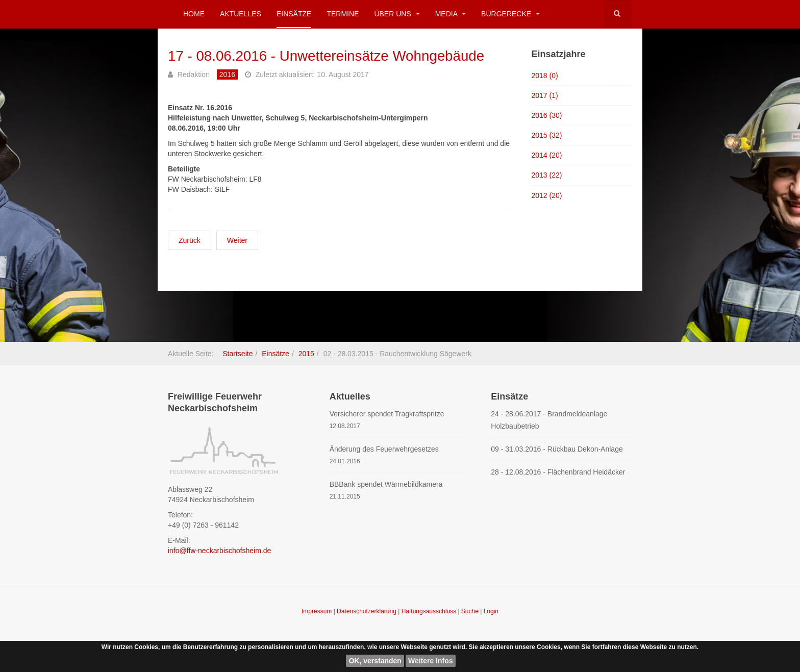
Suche (470, 611)
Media (451, 14)
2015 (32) (547, 135)
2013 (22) (547, 175)
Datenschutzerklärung (367, 611)
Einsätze (294, 14)
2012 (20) (547, 195)
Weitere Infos (431, 661)
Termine (343, 14)
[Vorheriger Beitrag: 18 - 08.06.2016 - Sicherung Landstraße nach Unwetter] (190, 240)
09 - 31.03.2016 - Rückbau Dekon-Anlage (557, 449)
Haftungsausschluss (430, 611)
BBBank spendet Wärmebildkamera (386, 484)
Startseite (237, 354)
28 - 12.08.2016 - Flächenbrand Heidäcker (558, 472)
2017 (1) (545, 95)
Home (194, 14)
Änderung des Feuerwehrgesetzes (384, 449)
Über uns (397, 14)
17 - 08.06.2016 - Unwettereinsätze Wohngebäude (328, 56)
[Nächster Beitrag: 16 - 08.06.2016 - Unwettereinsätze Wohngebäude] (237, 240)
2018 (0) (545, 75)
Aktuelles (241, 14)
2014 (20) (547, 155)
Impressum (318, 611)
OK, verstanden (375, 661)
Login (491, 611)
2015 (306, 354)
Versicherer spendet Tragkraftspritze (387, 414)
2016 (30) (547, 115)
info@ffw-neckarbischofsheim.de (219, 551)
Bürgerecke (510, 14)
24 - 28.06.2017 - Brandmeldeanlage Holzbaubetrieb (549, 420)
